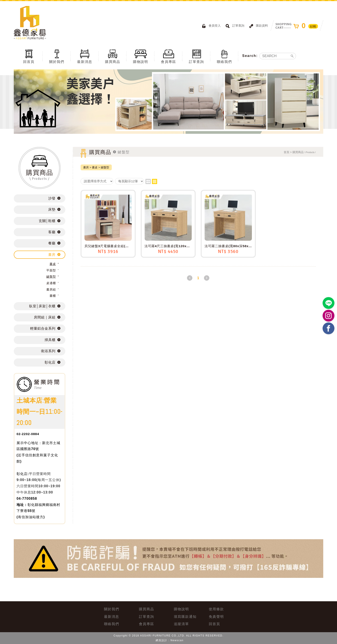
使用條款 (216, 609)
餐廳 (52, 243)
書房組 (51, 289)
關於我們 (57, 56)
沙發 (52, 198)
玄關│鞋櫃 (47, 221)
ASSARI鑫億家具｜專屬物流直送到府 (30, 23)
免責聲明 (216, 617)
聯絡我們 (224, 56)
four (155, 181)
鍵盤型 (51, 277)
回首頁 (29, 56)
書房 (52, 255)
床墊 (52, 209)
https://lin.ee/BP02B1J (329, 303)
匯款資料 (258, 26)
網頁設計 (161, 640)
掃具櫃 (50, 340)
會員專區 (168, 56)
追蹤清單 (181, 624)
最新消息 (85, 56)
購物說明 (141, 56)
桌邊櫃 (51, 283)
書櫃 (53, 296)
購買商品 (113, 56)
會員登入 (211, 26)
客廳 (52, 232)
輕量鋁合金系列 (43, 328)
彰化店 (50, 362)
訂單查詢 (234, 26)
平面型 (51, 270)
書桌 (53, 264)
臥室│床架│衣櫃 (42, 306)
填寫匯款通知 (185, 617)
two (148, 181)
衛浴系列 (48, 351)
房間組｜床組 (45, 317)
